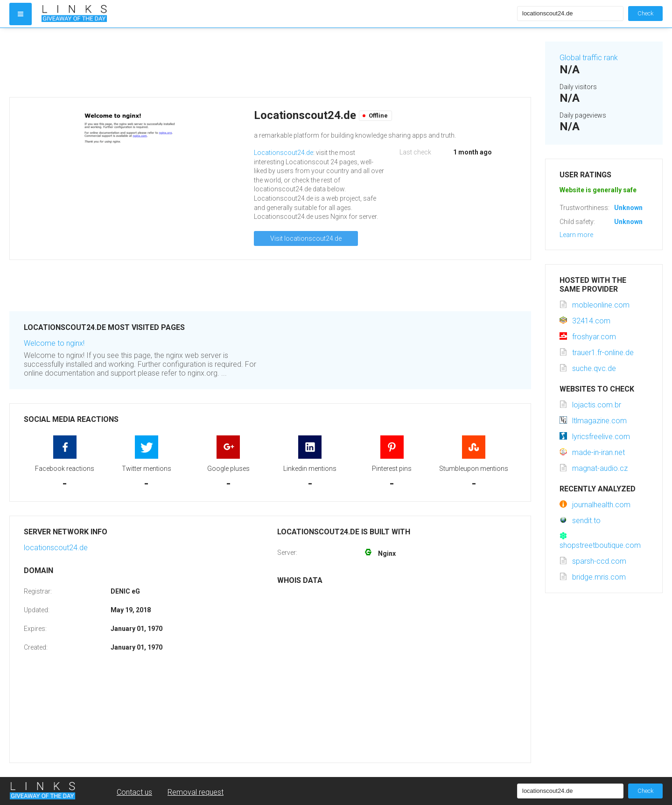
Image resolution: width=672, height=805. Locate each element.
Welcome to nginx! (54, 343)
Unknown (628, 208)
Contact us (134, 792)
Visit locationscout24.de (306, 238)
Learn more (576, 235)
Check (645, 13)
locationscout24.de (56, 548)
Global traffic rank (589, 58)
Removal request (196, 792)
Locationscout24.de (283, 153)
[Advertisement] (270, 63)
